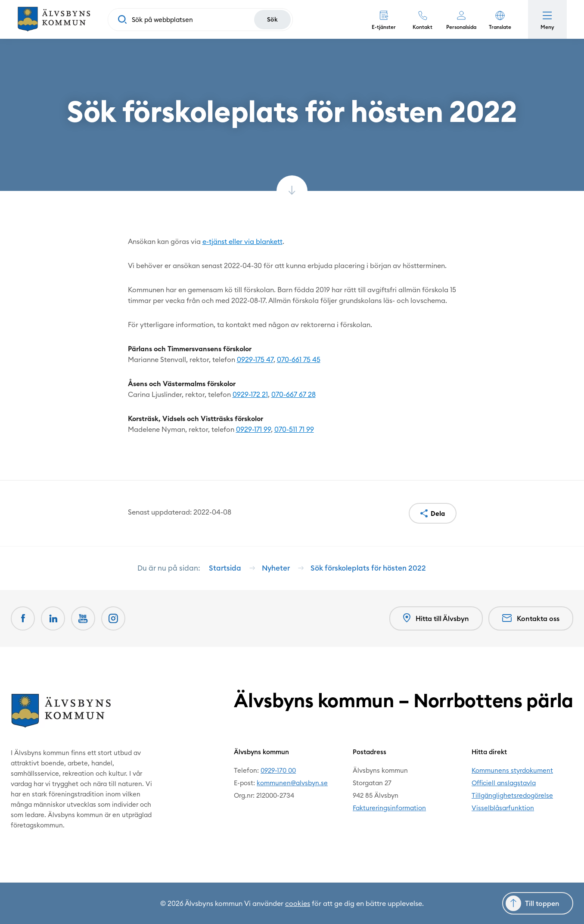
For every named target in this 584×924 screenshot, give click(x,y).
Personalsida (461, 27)
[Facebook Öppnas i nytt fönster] (23, 618)
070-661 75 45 (299, 359)
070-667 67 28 (294, 394)
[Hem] (54, 19)
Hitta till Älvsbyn (436, 618)
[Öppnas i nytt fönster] (113, 618)
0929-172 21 (250, 394)
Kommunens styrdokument (512, 770)
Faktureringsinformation (389, 808)
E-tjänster (384, 27)
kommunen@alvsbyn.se (292, 783)
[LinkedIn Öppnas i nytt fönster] (53, 618)
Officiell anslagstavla (504, 783)
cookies (298, 903)
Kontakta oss (531, 618)
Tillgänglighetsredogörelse (512, 795)
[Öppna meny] (547, 19)
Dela (438, 514)
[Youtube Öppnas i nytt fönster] (83, 618)
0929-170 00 (278, 770)
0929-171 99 (253, 429)
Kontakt (422, 27)
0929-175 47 (255, 359)
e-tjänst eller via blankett (242, 241)
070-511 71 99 (294, 429)
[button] (500, 19)
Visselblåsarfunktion (503, 808)
